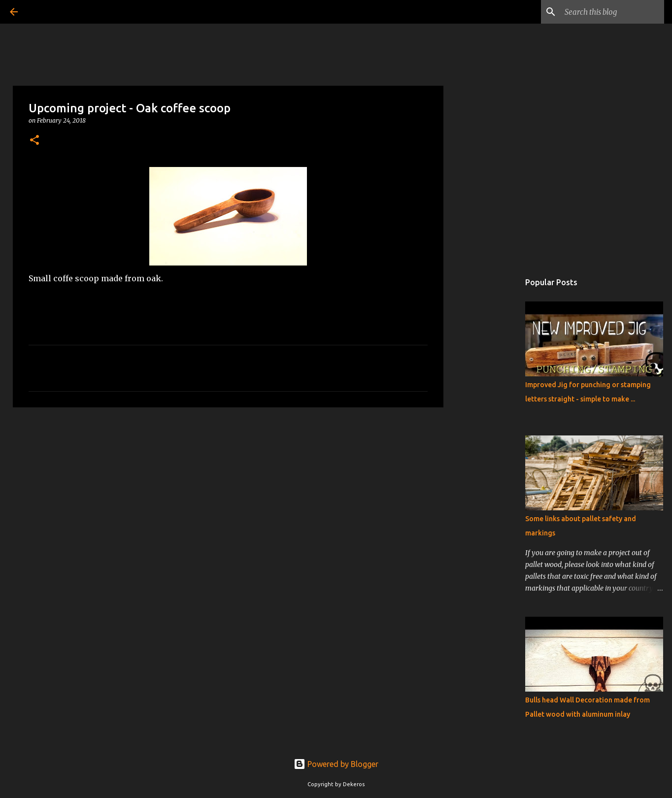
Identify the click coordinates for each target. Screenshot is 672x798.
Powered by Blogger (336, 764)
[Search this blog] (612, 12)
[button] (34, 141)
